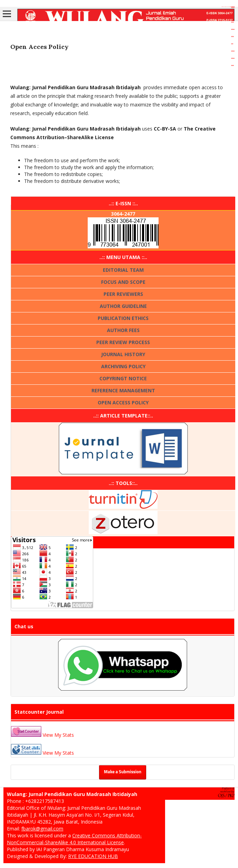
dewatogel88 (233, 7)
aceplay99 (232, 22)
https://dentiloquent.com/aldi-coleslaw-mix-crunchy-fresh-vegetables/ (228, 7)
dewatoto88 (232, 36)
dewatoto (232, 43)
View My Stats (58, 735)
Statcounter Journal (39, 712)
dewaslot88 (232, 65)
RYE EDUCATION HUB (93, 856)
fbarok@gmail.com (42, 829)
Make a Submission (123, 772)
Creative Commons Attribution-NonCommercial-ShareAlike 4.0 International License (74, 839)
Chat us (24, 626)
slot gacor (232, 14)
